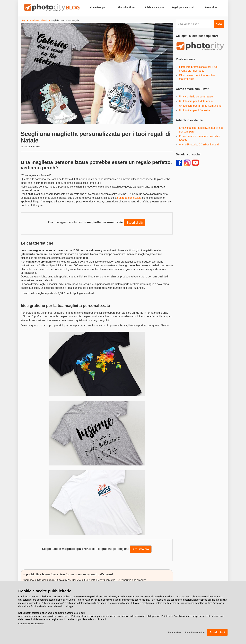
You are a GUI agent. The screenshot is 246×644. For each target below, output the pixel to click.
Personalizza (175, 632)
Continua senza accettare (31, 624)
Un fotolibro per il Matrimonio (196, 101)
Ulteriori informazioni (194, 632)
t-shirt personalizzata (129, 198)
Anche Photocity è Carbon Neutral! (199, 145)
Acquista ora (141, 549)
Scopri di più (135, 223)
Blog (23, 20)
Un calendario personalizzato (196, 97)
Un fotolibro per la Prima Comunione (200, 106)
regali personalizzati (38, 20)
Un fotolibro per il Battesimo (195, 110)
